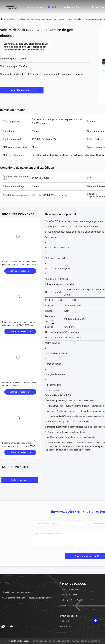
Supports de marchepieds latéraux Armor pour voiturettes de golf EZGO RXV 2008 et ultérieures (19, 446)
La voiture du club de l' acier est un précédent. (68, 450)
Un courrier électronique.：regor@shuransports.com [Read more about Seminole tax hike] (27, 598)
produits (21, 19)
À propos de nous (75, 7)
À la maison (35, 7)
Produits (53, 7)
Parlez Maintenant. (22, 90)
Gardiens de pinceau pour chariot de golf (47, 19)
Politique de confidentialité (17, 641)
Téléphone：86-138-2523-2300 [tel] (18, 592)
